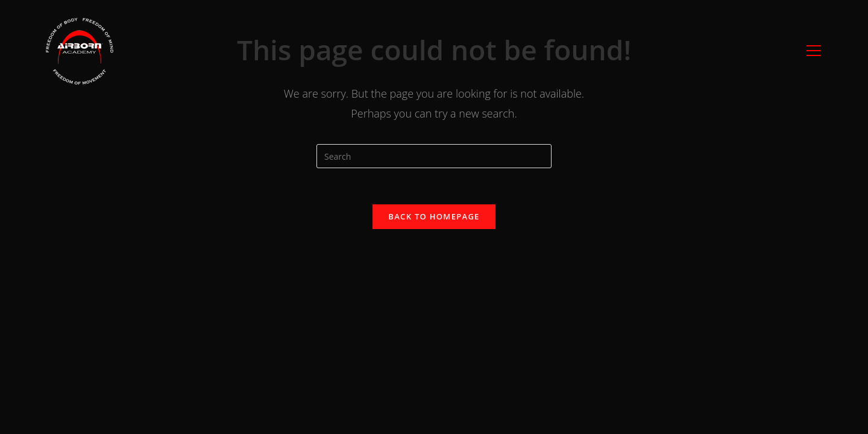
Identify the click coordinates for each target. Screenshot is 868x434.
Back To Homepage (434, 216)
